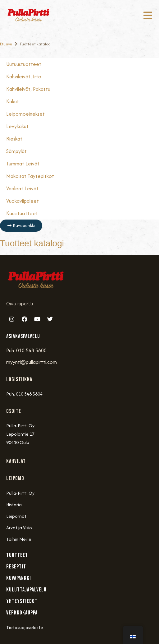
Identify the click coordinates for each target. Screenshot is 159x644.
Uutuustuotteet (24, 64)
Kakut (13, 101)
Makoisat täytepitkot (30, 176)
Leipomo (15, 478)
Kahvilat (16, 461)
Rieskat (14, 139)
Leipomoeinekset (25, 114)
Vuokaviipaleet (23, 201)
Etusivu (6, 44)
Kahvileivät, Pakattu (28, 89)
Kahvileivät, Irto (24, 76)
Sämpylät (16, 151)
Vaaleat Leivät (22, 188)
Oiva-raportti (20, 304)
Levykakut (17, 126)
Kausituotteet (22, 213)
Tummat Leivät (23, 164)
